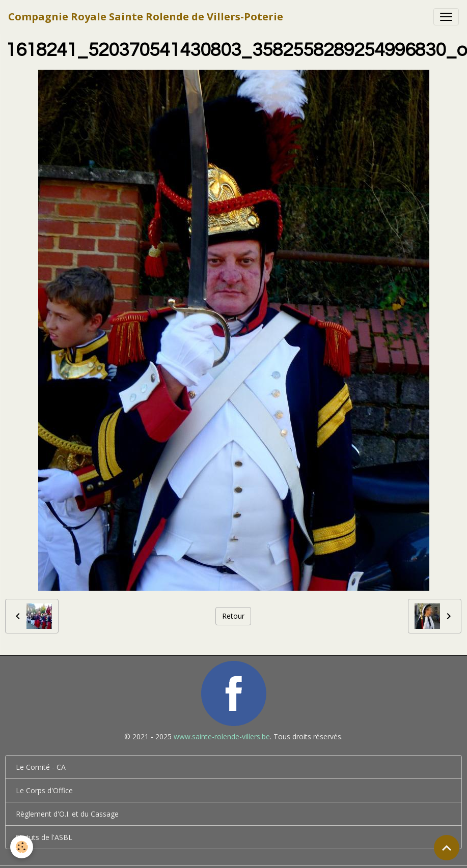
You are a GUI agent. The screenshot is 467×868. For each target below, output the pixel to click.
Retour (233, 616)
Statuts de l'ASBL (44, 837)
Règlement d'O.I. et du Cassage (67, 814)
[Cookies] (22, 847)
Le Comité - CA (41, 767)
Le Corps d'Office (44, 790)
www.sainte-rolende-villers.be (222, 736)
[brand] (146, 17)
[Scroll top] (447, 848)
